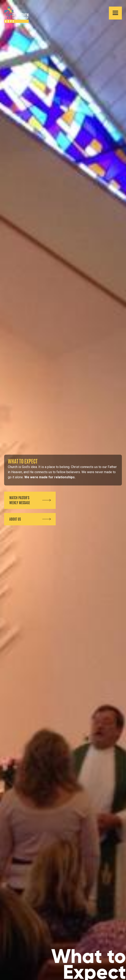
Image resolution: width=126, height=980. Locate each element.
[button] (115, 13)
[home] (14, 15)
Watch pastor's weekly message (20, 500)
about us (15, 519)
